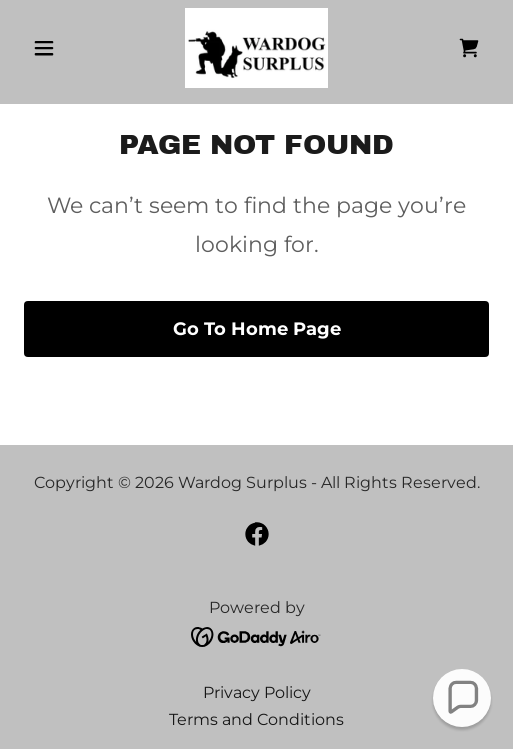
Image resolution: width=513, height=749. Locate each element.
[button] (59, 48)
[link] (256, 48)
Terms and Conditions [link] (256, 719)
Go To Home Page (257, 329)
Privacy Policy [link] (257, 692)
